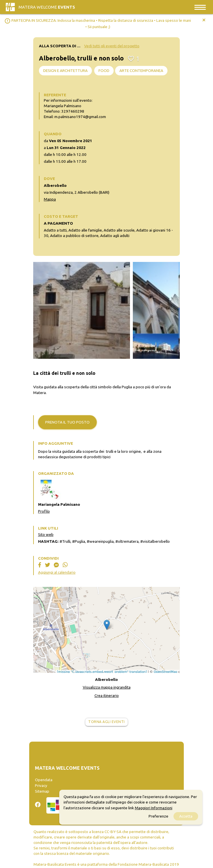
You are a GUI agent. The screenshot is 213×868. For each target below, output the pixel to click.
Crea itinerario (107, 695)
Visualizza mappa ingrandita (107, 687)
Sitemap (42, 791)
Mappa (50, 199)
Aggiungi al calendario (57, 572)
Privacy (41, 785)
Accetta (186, 816)
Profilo (44, 511)
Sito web (46, 534)
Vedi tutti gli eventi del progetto (112, 46)
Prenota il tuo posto (67, 422)
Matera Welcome (47, 7)
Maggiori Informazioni (154, 808)
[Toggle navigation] (200, 7)
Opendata (44, 780)
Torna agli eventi (107, 722)
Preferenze (158, 816)
